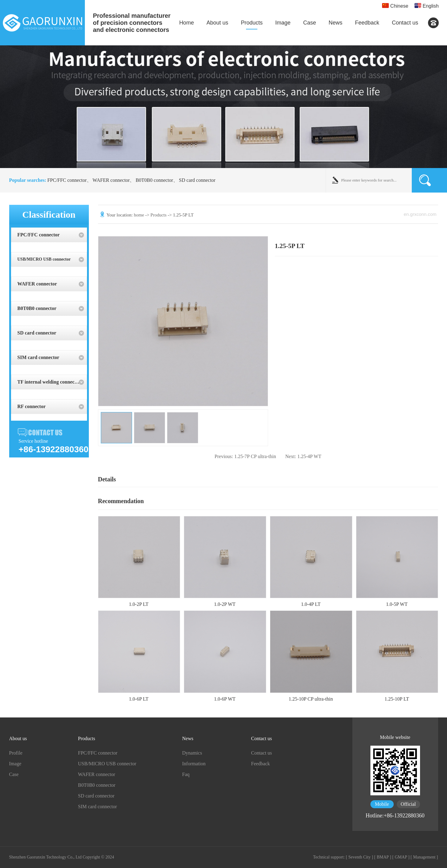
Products (252, 23)
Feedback (367, 23)
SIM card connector (38, 357)
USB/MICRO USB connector (44, 259)
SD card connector (197, 180)
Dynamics (192, 753)
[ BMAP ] (383, 857)
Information (194, 764)
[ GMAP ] (401, 857)
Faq (186, 774)
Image (283, 23)
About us (217, 23)
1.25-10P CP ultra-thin (311, 699)
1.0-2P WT (225, 604)
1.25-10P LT (397, 699)
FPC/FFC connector (67, 180)
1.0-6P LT (139, 699)
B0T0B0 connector (154, 180)
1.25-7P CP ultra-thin (245, 456)
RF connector (32, 406)
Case (309, 23)
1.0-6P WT (225, 699)
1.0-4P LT (311, 604)
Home (187, 23)
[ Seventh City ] (360, 857)
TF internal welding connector (49, 382)
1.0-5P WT (397, 604)
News (336, 23)
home (139, 215)
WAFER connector (111, 180)
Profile (16, 753)
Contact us (405, 23)
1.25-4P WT (303, 456)
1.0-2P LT (139, 604)
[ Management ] (424, 857)
